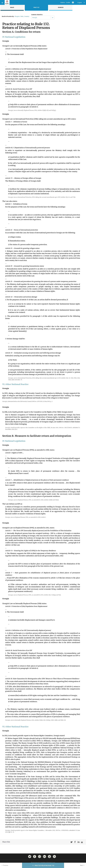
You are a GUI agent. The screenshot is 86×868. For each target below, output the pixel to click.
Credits (68, 2)
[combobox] (32, 18)
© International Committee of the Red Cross (43, 862)
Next (83, 865)
